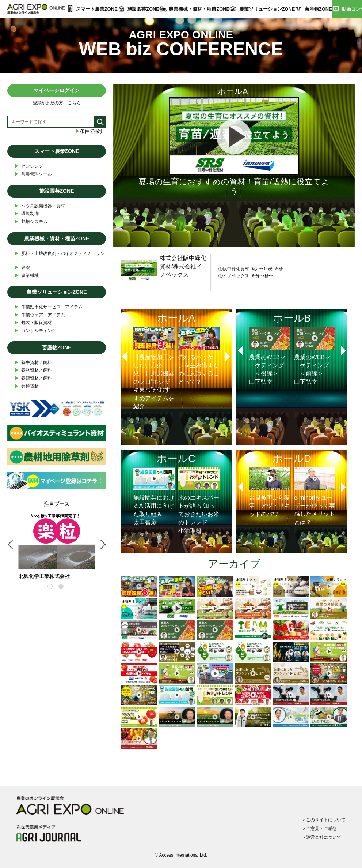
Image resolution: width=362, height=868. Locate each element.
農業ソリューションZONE (267, 9)
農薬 (22, 268)
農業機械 (27, 276)
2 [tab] (62, 587)
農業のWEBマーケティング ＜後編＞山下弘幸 (270, 356)
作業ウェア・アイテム (40, 315)
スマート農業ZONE (97, 9)
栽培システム (31, 222)
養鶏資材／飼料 (33, 378)
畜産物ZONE (318, 9)
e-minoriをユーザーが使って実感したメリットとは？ (315, 496)
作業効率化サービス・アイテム (49, 307)
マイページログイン (57, 90)
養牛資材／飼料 (33, 363)
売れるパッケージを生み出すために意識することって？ (199, 356)
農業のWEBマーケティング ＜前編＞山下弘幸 (315, 356)
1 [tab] (51, 587)
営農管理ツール (33, 174)
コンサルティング (35, 331)
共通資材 (27, 386)
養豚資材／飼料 (33, 370)
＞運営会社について (321, 837)
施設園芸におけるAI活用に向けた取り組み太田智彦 (154, 496)
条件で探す (89, 131)
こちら (74, 103)
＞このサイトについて (324, 820)
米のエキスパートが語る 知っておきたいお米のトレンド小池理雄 (199, 500)
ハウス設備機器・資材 (40, 206)
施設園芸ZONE (143, 9)
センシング (29, 166)
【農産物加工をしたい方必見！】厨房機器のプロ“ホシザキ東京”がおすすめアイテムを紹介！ (154, 368)
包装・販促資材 (33, 323)
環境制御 (27, 214)
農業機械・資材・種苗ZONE (199, 9)
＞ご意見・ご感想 (319, 828)
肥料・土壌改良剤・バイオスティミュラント (60, 256)
